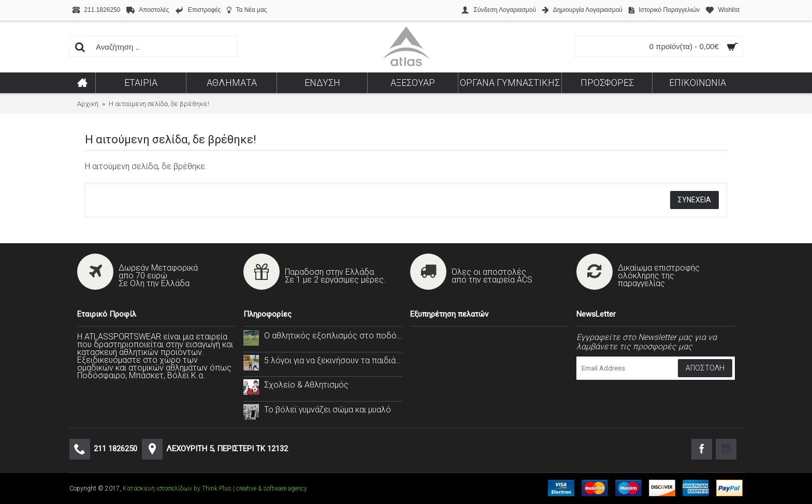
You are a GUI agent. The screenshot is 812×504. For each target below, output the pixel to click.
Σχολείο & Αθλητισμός (306, 385)
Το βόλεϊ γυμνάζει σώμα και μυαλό (328, 410)
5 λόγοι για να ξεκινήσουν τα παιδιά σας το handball (333, 360)
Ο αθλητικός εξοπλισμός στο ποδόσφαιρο (333, 336)
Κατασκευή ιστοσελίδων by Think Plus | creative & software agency (215, 488)
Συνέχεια (694, 200)
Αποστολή (705, 368)
